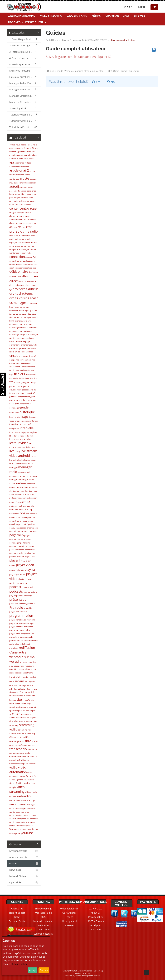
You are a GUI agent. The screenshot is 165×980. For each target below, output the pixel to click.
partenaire (25, 543)
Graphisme (112, 16)
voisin (34, 792)
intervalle (27, 428)
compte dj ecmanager (19, 249)
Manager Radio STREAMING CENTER (90, 40)
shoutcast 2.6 (28, 692)
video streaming (17, 789)
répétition (14, 669)
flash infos (14, 378)
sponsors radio (24, 711)
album (34, 155)
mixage (20, 498)
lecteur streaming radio (20, 439)
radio (26, 641)
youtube (27, 833)
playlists (22, 579)
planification (29, 553)
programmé (15, 634)
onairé (30, 528)
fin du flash (31, 374)
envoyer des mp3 (29, 356)
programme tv (27, 634)
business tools (27, 198)
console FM (31, 257)
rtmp (12, 682)
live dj (18, 451)
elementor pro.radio (28, 345)
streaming (14, 725)
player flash (30, 556)
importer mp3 (25, 424)
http (18, 417)
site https (23, 699)
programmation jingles (20, 630)
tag (33, 734)
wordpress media (17, 822)
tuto (35, 749)
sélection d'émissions (28, 689)
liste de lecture (28, 447)
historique (27, 412)
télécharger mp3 (17, 741)
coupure (13, 264)
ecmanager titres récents (21, 331)
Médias (98, 16)
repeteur (20, 666)
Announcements (24, 857)
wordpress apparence (19, 812)
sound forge (26, 704)
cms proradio (21, 229)
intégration (14, 429)
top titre (31, 745)
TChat (127, 16)
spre (33, 711)
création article (30, 264)
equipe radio (15, 360)
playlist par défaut (17, 574)
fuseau (17, 382)
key (16, 436)
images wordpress (29, 421)
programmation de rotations (22, 620)
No (111, 82)
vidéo (13, 767)
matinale (31, 484)
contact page (29, 261)
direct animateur (17, 285)
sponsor (13, 711)
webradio (24, 796)
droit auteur (29, 289)
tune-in (29, 749)
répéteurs (29, 666)
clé (11, 227)
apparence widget (23, 163)
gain (23, 382)
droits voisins (19, 298)
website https (29, 800)
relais (25, 662)
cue (34, 268)
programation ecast (18, 612)
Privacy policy (96, 917)
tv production (28, 753)
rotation (15, 676)
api (12, 162)
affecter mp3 (25, 152)
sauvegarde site (26, 685)
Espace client (36, 22)
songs (17, 704)
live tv (33, 456)
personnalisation (17, 550)
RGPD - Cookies (96, 921)
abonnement (27, 145)
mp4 (20, 506)
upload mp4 (15, 760)
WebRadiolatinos (69, 909)
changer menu (16, 216)
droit (16, 289)
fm (35, 378)
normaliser (14, 514)
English (129, 7)
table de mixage (24, 734)
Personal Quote (17, 921)
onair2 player (15, 524)
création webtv (16, 268)
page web (17, 535)
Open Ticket (24, 882)
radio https (14, 644)
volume (13, 797)
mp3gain (13, 506)
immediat (14, 424)
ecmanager (18, 303)
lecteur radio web (26, 436)
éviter (23, 367)
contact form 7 (16, 261)
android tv (14, 159)
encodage (29, 352)
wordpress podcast (25, 826)
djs (11, 289)
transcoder (17, 749)
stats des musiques (27, 718)
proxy (20, 637)
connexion (17, 257)
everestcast (15, 367)
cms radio (30, 231)
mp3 (27, 502)
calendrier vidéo (17, 201)
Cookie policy (20, 964)
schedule (13, 689)
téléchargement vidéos (20, 737)
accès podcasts (16, 148)
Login (142, 7)
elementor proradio (18, 348)
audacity (18, 183)
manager (13, 468)
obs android (31, 514)
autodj (14, 186)
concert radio (25, 253)
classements (30, 223)
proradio (13, 637)
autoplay (23, 187)
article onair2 (19, 170)
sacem (19, 681)
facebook (24, 370)
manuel (15, 483)
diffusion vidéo (25, 281)
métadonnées (26, 491)
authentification (29, 183)
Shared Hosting (43, 909)
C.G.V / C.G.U (96, 909)
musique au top (25, 509)
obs (23, 513)
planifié (13, 556)
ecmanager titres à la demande (23, 328)
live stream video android (23, 453)
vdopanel (33, 764)
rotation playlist (29, 677)
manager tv (15, 479)
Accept (33, 970)
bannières (31, 191)
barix (12, 194)
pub (25, 637)
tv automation (16, 753)
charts (23, 219)
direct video (30, 285)
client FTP (17, 227)
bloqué (17, 198)
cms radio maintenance (20, 236)
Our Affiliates (69, 913)
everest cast (27, 363)
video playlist (24, 783)
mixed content (31, 498)
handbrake (14, 412)
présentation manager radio (22, 604)
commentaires (27, 246)
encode (15, 356)
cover (20, 264)
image (18, 421)
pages (27, 536)
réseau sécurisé (17, 673)
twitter (23, 757)
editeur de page (23, 341)
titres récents (21, 745)
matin (24, 484)
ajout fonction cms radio (20, 155)
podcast (15, 587)
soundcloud (15, 707)
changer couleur (24, 213)
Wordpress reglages (18, 829)
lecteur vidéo (19, 443)
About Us (96, 913)
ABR (35, 145)
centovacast (28, 208)
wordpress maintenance (27, 819)
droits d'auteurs (21, 293)
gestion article (16, 386)
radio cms (34, 641)
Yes (96, 82)
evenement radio (29, 360)
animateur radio (26, 159)
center (14, 208)
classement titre (17, 223)
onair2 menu (27, 521)
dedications (15, 277)
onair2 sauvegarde (18, 528)
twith (17, 757)
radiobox (24, 644)
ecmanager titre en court (21, 324)
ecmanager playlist (24, 321)
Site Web (141, 16)
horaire (13, 417)
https (25, 416)
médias (13, 488)
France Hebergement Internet (69, 921)
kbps (11, 436)
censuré (28, 204)
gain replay (30, 382)
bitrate (17, 194)
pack (35, 528)
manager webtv (27, 479)
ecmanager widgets (18, 334)
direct (35, 281)
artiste (24, 178)
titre (28, 741)
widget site (24, 805)
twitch (12, 757)
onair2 (12, 517)
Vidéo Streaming (52, 16)
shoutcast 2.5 (15, 692)
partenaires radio (17, 546)
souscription (33, 707)
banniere (22, 191)
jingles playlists (30, 432)
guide (24, 407)
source (23, 707)
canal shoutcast (16, 204)
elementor (14, 345)
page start (32, 531)
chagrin (13, 213)
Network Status (24, 876)
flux (32, 378)
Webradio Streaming (23, 16)
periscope (30, 546)
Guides (65, 40)
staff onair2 (15, 714)
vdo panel (24, 764)
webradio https (16, 800)
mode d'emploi (16, 502)
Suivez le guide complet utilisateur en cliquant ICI (79, 57)
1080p (12, 145)
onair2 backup (22, 517)
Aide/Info (16, 22)
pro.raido (28, 608)
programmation (21, 616)
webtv (14, 804)
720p (18, 145)
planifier (20, 556)
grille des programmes (20, 397)
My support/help (24, 851)
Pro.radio (16, 608)
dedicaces (33, 272)
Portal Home (52, 40)
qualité (20, 641)
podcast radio (28, 587)
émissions (19, 352)
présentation (19, 599)
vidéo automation (18, 770)
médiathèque (23, 488)
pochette (23, 583)
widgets (23, 808)
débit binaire (19, 271)
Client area (17, 909)
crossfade (28, 268)
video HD (13, 783)
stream (22, 721)
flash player (24, 378)
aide (34, 152)
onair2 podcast (29, 524)
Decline (44, 970)
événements (15, 363)
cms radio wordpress (27, 243)
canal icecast (30, 201)
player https (18, 560)
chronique (31, 219)
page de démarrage (18, 531)
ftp (11, 382)
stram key (14, 721)
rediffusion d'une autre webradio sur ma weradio (22, 655)
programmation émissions (21, 627)
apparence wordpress (19, 167)
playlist (30, 569)
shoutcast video (16, 696)
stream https (32, 721)
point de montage (24, 596)
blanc (24, 194)
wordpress (32, 808)
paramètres (15, 539)
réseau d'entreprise (28, 669)
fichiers (19, 374)
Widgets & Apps (78, 16)
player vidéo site (17, 570)
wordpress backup (18, 815)
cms (24, 227)
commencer (15, 246)
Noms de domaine (43, 921)
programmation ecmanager (22, 623)
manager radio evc (29, 476)
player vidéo (25, 565)
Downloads (24, 870)
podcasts (16, 591)
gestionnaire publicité (25, 393)
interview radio (16, 432)
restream (29, 673)
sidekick (28, 696)
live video (14, 460)
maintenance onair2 (24, 463)
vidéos (28, 792)
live (12, 451)
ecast (34, 298)
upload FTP (32, 757)
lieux (19, 447)
